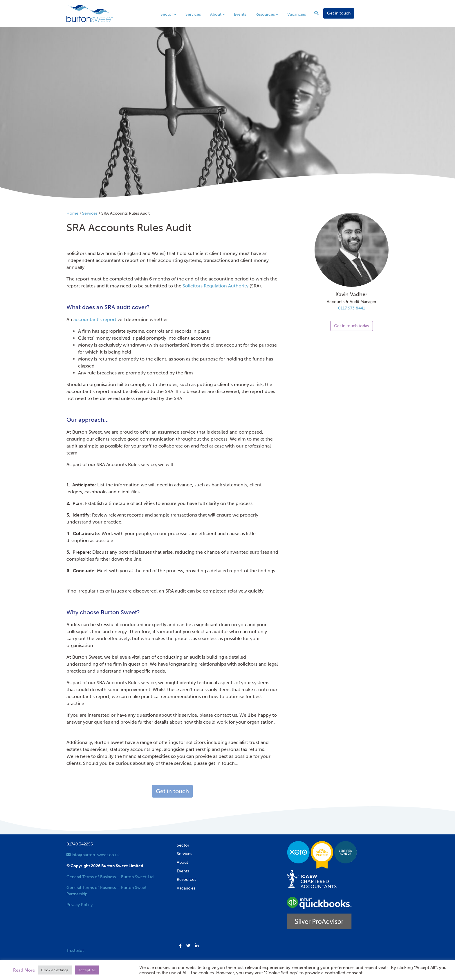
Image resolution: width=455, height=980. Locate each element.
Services (193, 14)
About (216, 14)
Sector (167, 14)
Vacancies (297, 14)
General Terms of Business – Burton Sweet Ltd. (111, 877)
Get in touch (339, 13)
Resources (265, 14)
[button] (180, 946)
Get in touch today (352, 326)
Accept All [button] (87, 970)
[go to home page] (90, 13)
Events (240, 14)
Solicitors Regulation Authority (215, 286)
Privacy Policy (80, 905)
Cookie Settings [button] (55, 970)
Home (72, 213)
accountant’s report (95, 319)
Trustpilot (75, 950)
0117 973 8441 (352, 308)
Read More (24, 970)
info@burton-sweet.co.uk (93, 855)
